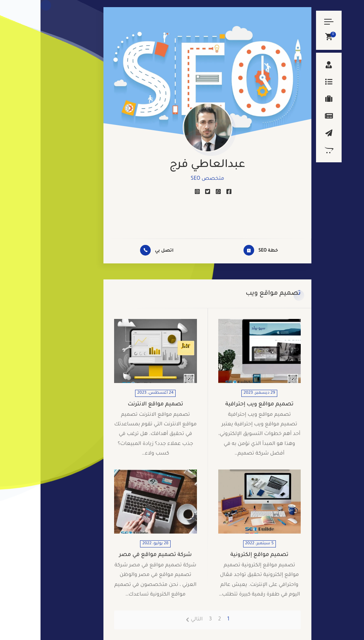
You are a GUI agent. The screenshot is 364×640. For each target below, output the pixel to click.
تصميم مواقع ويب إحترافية (219, 405)
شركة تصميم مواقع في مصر (115, 555)
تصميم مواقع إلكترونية (219, 555)
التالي (156, 620)
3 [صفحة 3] (170, 620)
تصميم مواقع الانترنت (115, 405)
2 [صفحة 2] (179, 620)
